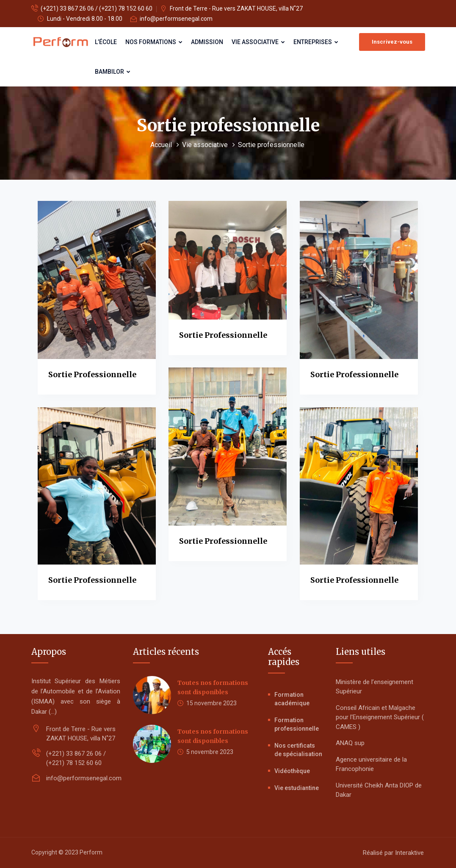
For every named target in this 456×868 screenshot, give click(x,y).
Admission (207, 42)
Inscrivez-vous (392, 42)
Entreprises (316, 42)
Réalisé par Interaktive (393, 853)
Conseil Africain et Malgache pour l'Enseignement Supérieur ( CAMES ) (380, 717)
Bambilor (113, 72)
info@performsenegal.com (176, 19)
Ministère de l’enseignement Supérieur (374, 687)
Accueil (162, 145)
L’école (106, 42)
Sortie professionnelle (92, 374)
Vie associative (258, 42)
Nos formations (154, 42)
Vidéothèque (292, 771)
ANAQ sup (350, 743)
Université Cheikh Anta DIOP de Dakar (379, 790)
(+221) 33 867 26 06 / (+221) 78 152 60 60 (97, 8)
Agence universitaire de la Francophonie (371, 764)
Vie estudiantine (297, 788)
